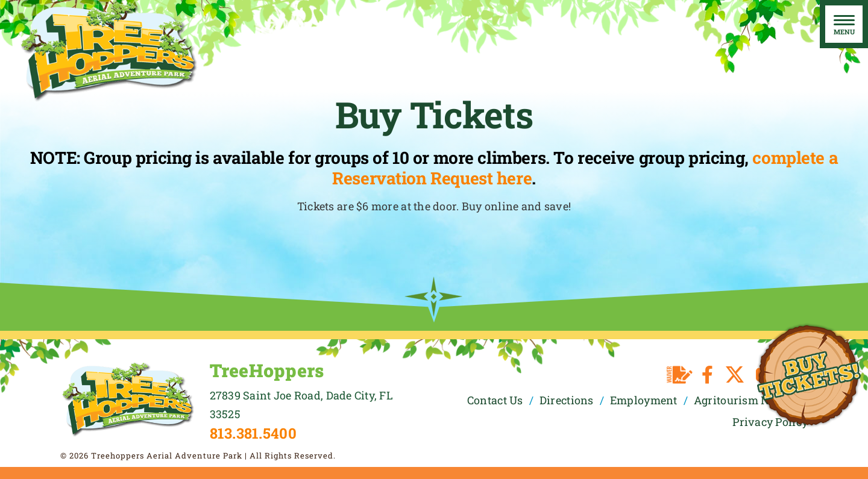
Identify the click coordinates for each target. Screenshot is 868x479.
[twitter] (735, 375)
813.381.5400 (253, 433)
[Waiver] (680, 375)
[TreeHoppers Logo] (128, 366)
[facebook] (707, 375)
